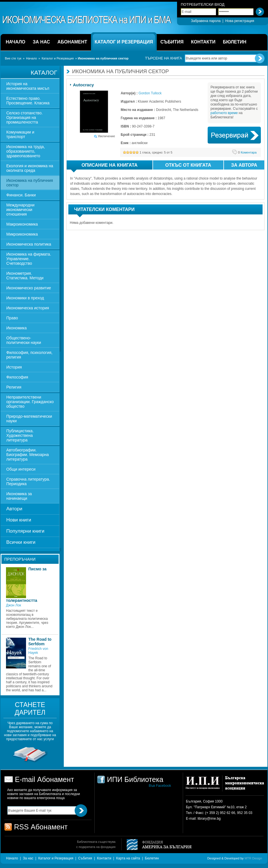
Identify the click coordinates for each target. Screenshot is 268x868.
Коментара (247, 152)
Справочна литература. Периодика (28, 481)
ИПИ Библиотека (87, 20)
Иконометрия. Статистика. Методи (25, 276)
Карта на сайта (128, 858)
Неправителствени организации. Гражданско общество (30, 402)
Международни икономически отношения (20, 210)
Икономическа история (28, 308)
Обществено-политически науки (24, 340)
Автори (14, 509)
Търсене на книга (163, 58)
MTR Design (253, 858)
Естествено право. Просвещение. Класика (28, 101)
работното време (224, 113)
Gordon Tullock (150, 93)
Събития (85, 858)
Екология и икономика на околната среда (30, 168)
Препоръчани (20, 559)
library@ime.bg (209, 819)
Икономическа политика (29, 244)
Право (12, 318)
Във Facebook (160, 786)
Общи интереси (21, 469)
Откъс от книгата (188, 165)
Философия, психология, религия (29, 355)
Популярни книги (25, 531)
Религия (14, 387)
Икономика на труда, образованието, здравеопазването (26, 151)
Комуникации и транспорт (20, 134)
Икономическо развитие (29, 288)
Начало (31, 58)
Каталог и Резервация (57, 58)
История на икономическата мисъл (28, 86)
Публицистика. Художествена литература (20, 435)
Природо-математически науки (29, 419)
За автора (244, 165)
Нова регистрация (240, 21)
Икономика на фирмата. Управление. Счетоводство (29, 259)
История (14, 367)
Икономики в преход (25, 298)
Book (234, 135)
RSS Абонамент (41, 827)
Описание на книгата (104, 166)
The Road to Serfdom (40, 642)
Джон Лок (14, 605)
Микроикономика (22, 234)
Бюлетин (152, 858)
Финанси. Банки (21, 195)
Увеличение (106, 136)
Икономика (16, 328)
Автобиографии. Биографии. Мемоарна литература (28, 455)
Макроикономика (22, 224)
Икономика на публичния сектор (30, 183)
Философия (17, 377)
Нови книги (19, 520)
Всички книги (21, 542)
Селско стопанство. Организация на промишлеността (24, 118)
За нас (28, 858)
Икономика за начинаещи (19, 496)
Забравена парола (206, 21)
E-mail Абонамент (44, 779)
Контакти (104, 858)
